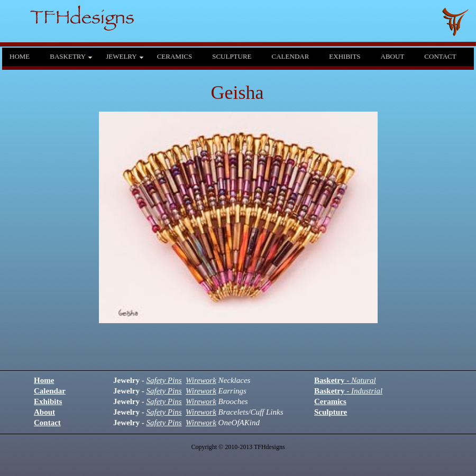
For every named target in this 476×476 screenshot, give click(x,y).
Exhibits (48, 401)
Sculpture (331, 412)
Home (44, 380)
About (44, 412)
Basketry (345, 380)
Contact (47, 423)
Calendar (50, 391)
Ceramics (330, 401)
